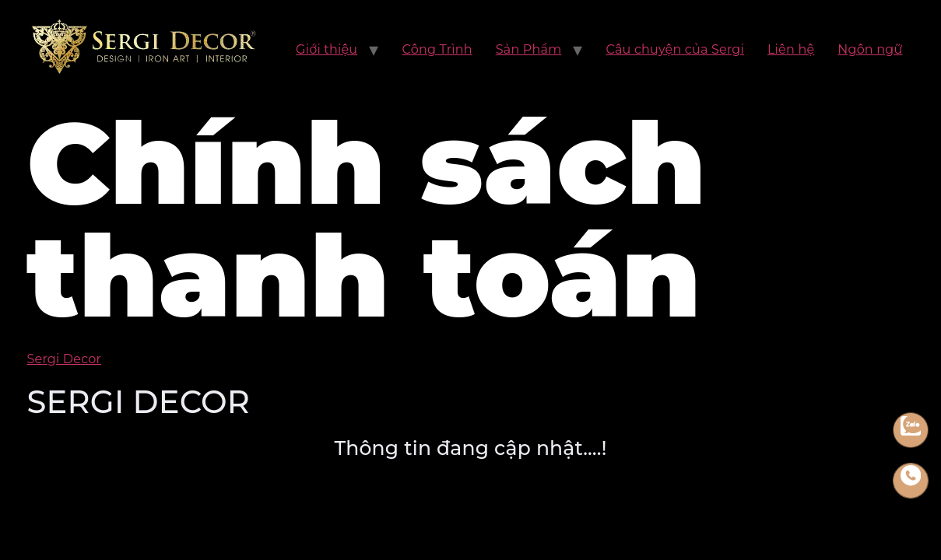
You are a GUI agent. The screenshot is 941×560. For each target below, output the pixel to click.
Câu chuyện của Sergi (675, 49)
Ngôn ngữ (870, 49)
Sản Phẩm (529, 49)
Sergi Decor (65, 359)
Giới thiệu (327, 49)
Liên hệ (791, 49)
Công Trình (437, 49)
